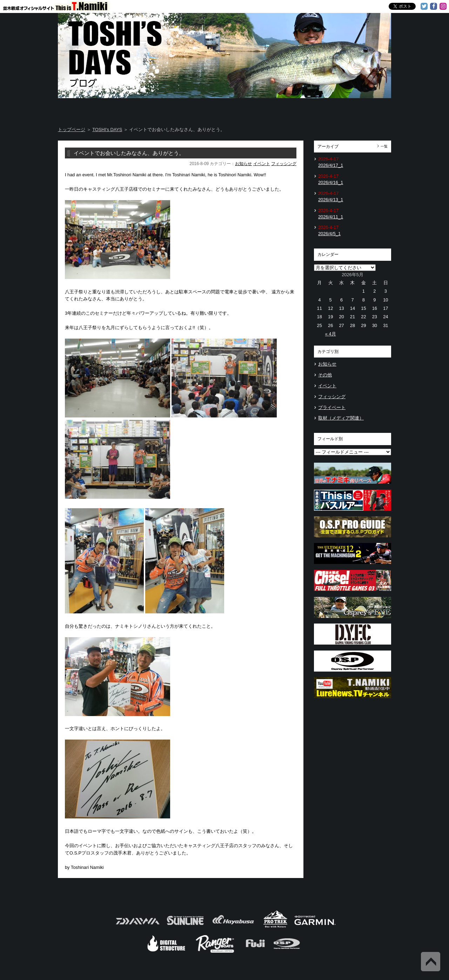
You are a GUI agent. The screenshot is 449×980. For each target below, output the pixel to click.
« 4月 (331, 334)
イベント (262, 164)
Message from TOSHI (253, 109)
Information (363, 109)
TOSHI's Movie (309, 109)
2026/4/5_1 (329, 234)
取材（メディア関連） (341, 418)
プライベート (332, 407)
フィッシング (284, 164)
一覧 (384, 146)
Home (85, 109)
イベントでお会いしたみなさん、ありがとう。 (129, 153)
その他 (325, 375)
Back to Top (431, 962)
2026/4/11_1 (331, 217)
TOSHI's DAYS (197, 109)
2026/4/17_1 (331, 165)
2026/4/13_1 (331, 200)
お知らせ (243, 164)
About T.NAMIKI (141, 109)
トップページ (72, 130)
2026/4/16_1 (331, 182)
